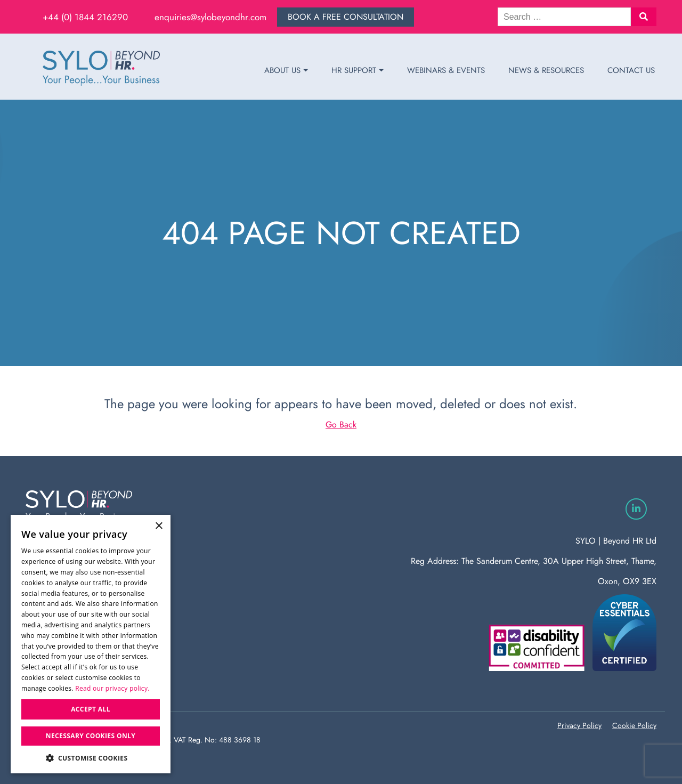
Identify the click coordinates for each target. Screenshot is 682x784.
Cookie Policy (634, 725)
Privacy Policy (579, 725)
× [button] (159, 526)
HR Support (358, 70)
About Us (286, 70)
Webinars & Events (446, 70)
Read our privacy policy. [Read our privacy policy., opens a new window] (112, 688)
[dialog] (91, 644)
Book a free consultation (346, 17)
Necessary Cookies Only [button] (91, 736)
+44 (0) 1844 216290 (85, 17)
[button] (644, 17)
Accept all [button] (91, 709)
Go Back (341, 425)
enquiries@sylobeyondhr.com (210, 17)
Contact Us (631, 70)
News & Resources (546, 70)
